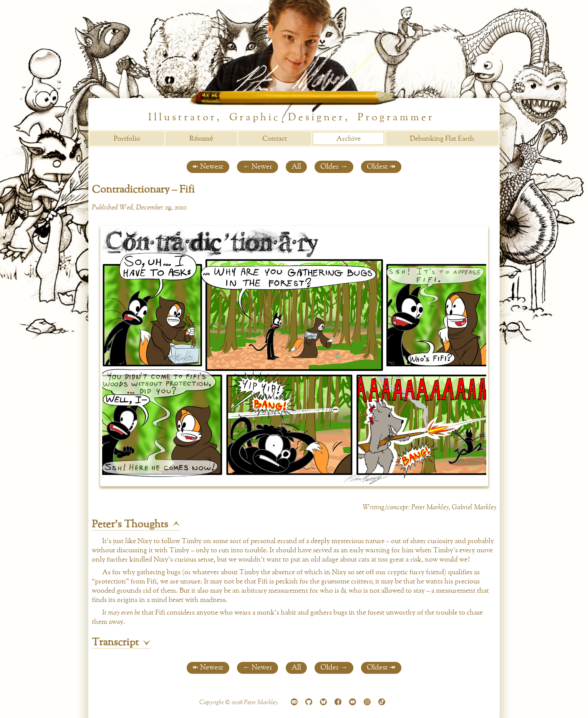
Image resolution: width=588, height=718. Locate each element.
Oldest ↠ (381, 167)
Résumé (201, 139)
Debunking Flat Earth (442, 139)
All (296, 167)
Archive (349, 139)
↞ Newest (208, 167)
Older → (334, 167)
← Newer (258, 167)
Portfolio (127, 139)
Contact (275, 139)
